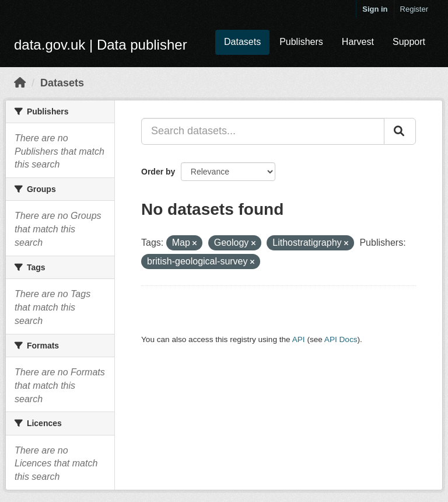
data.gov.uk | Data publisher (101, 45)
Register (414, 9)
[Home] (20, 83)
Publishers (301, 42)
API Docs (341, 339)
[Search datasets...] (263, 131)
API (299, 339)
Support (409, 42)
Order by (158, 172)
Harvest (358, 42)
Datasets (242, 42)
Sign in (375, 9)
